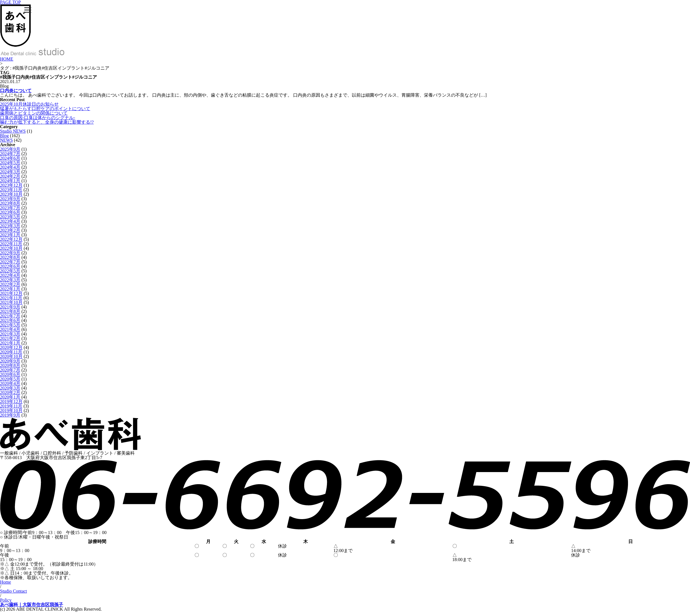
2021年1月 (10, 343)
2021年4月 (10, 329)
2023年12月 (11, 185)
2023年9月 (10, 199)
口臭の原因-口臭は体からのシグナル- (38, 118)
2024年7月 (10, 154)
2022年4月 (10, 275)
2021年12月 (11, 293)
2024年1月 (10, 181)
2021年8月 (10, 311)
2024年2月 (10, 176)
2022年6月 (10, 266)
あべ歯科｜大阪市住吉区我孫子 (32, 605)
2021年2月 (10, 338)
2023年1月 (10, 235)
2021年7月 (10, 316)
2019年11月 (11, 406)
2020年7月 (10, 370)
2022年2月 (10, 284)
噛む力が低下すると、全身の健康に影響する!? (47, 122)
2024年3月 (10, 172)
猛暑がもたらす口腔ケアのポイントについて (45, 109)
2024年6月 (10, 158)
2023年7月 (10, 208)
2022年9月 (10, 253)
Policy (6, 600)
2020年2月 (10, 392)
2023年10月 (11, 194)
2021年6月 (10, 320)
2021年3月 (10, 334)
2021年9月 (10, 307)
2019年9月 (10, 415)
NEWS (6, 140)
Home (5, 582)
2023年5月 (10, 217)
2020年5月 (10, 379)
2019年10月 (11, 411)
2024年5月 (10, 163)
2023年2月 (10, 230)
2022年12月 (11, 239)
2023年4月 (10, 221)
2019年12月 (11, 402)
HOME (7, 59)
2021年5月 (10, 325)
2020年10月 (11, 356)
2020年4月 (10, 383)
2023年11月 (11, 190)
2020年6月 (10, 374)
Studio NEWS (13, 131)
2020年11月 (11, 352)
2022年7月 (10, 262)
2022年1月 (10, 289)
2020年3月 (10, 388)
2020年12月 (11, 347)
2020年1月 (10, 397)
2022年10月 (11, 248)
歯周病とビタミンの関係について (34, 113)
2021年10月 (11, 302)
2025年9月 (10, 149)
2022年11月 (11, 244)
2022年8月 (10, 257)
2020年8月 (10, 365)
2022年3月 (10, 280)
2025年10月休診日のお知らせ (29, 104)
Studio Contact (14, 591)
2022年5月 (10, 271)
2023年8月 (10, 203)
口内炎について (16, 91)
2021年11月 (11, 298)
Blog (4, 136)
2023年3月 (10, 226)
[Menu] (28, 10)
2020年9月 (10, 361)
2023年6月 (10, 212)
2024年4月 (10, 167)
